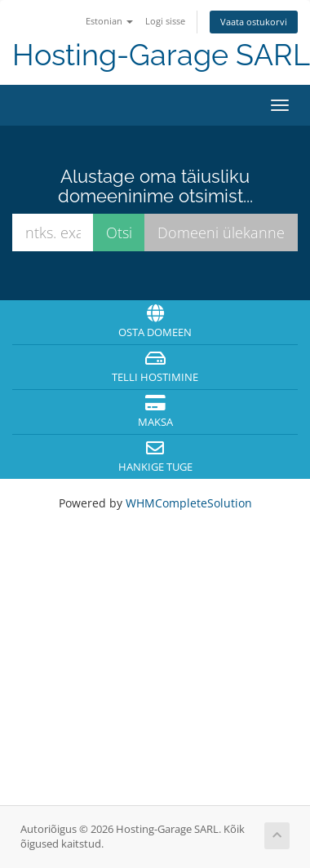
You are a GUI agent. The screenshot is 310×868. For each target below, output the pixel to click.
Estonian (109, 21)
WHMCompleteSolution (189, 503)
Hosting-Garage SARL (161, 55)
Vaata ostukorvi (254, 22)
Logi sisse (165, 21)
